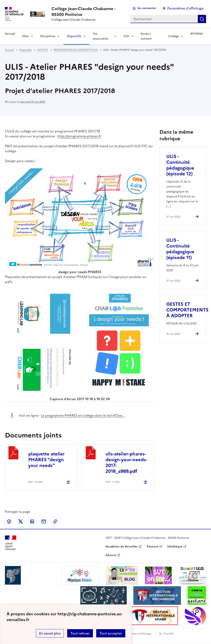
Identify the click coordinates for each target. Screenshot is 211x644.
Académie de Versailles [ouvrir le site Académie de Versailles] (122, 547)
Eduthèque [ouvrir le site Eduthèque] (175, 547)
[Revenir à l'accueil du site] (11, 543)
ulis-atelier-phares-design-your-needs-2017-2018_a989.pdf (126, 463)
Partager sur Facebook (9, 521)
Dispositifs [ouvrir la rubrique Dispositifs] (26, 50)
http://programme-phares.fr (79, 136)
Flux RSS (169, 634)
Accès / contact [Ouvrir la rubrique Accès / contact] (146, 36)
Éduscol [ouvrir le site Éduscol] (111, 555)
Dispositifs (74, 36)
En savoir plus (50, 633)
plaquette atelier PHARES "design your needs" (46, 460)
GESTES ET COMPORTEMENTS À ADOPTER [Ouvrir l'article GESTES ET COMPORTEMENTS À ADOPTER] (187, 310)
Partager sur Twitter (21, 521)
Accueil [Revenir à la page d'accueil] (10, 34)
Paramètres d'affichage (137, 634)
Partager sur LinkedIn (32, 521)
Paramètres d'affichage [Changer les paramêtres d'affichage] (185, 8)
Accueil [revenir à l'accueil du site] (9, 50)
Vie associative (100, 36)
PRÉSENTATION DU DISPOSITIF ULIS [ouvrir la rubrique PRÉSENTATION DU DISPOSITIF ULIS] (76, 50)
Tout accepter (111, 633)
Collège (173, 36)
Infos (25, 36)
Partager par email (44, 521)
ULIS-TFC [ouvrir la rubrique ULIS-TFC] (43, 50)
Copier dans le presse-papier (55, 521)
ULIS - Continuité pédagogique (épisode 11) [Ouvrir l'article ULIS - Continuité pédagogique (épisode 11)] (180, 249)
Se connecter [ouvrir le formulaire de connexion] (147, 8)
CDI (126, 36)
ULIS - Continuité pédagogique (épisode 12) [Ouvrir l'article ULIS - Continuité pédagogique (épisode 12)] (180, 165)
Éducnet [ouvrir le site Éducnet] (152, 547)
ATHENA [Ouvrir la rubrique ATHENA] (197, 34)
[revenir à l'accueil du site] (88, 12)
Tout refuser (80, 633)
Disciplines (48, 36)
